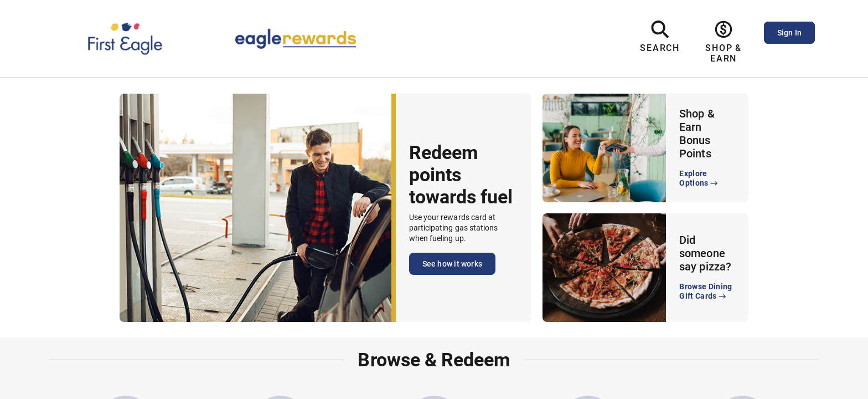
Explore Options (699, 179)
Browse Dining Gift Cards (706, 292)
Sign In (789, 33)
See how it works (452, 264)
